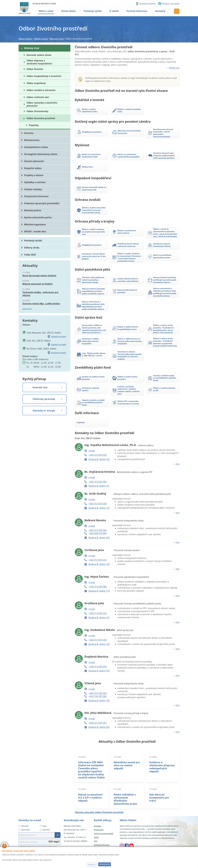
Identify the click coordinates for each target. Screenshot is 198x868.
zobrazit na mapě (58, 337)
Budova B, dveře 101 (99, 486)
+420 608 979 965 (98, 533)
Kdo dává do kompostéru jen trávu (159, 798)
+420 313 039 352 (98, 613)
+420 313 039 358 (98, 504)
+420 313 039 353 (98, 560)
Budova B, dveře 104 (99, 564)
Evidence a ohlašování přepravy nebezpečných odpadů (162, 767)
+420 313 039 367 (98, 723)
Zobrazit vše (27, 309)
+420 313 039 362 (98, 693)
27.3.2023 (82, 757)
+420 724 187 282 (98, 696)
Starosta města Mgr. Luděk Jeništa (41, 304)
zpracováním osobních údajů (47, 847)
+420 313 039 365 (98, 482)
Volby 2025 (30, 255)
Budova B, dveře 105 (99, 700)
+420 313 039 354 (98, 640)
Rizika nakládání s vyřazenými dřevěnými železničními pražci (125, 799)
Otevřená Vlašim (147, 4)
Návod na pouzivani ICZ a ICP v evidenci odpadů (90, 798)
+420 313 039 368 (98, 587)
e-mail (92, 451)
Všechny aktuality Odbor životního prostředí (99, 812)
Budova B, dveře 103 (99, 508)
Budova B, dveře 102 (99, 459)
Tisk (95, 841)
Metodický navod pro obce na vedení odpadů (127, 765)
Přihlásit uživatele (170, 4)
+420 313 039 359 (98, 667)
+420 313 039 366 (98, 530)
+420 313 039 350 (98, 455)
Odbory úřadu (32, 248)
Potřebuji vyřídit (33, 241)
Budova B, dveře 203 (99, 538)
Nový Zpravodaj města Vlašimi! (39, 276)
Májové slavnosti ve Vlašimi (37, 284)
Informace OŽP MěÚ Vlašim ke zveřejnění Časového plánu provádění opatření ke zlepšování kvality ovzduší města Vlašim (91, 770)
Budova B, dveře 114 (99, 591)
